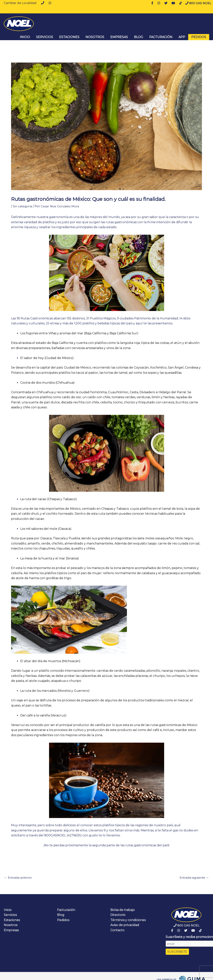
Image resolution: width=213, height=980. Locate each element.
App (182, 37)
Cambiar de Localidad (20, 3)
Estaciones (69, 37)
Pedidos (199, 37)
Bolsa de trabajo (123, 910)
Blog (139, 37)
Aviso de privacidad (125, 925)
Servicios (45, 37)
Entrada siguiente (193, 878)
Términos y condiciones (128, 920)
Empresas (119, 37)
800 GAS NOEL (198, 3)
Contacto (117, 930)
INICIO (25, 37)
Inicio (8, 910)
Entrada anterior (19, 878)
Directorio (118, 915)
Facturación (161, 37)
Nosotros (95, 37)
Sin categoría (23, 206)
